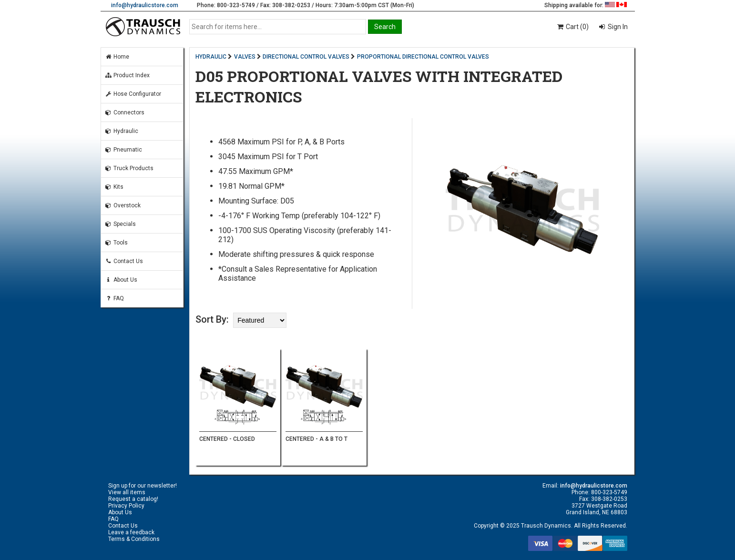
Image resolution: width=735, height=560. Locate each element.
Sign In (617, 27)
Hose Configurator (133, 94)
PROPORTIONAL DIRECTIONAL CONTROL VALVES (423, 57)
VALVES (245, 57)
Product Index (127, 75)
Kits (114, 187)
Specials (120, 224)
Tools (116, 243)
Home (117, 57)
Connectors (125, 112)
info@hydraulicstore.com (145, 5)
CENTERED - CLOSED (227, 439)
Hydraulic (122, 131)
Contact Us (124, 261)
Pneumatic (123, 150)
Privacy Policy (126, 506)
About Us (121, 280)
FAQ (114, 298)
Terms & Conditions (134, 539)
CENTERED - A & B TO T (316, 439)
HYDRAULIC (211, 57)
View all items (127, 492)
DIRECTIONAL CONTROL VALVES (306, 57)
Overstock (123, 205)
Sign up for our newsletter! (143, 486)
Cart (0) (572, 27)
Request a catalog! (133, 499)
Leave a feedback (131, 532)
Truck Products (129, 168)
